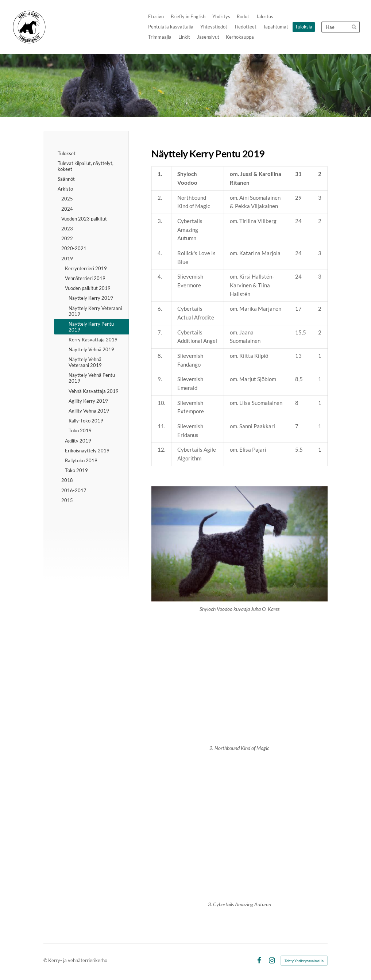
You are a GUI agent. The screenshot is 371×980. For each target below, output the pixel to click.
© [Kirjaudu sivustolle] (46, 960)
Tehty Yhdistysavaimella (304, 961)
